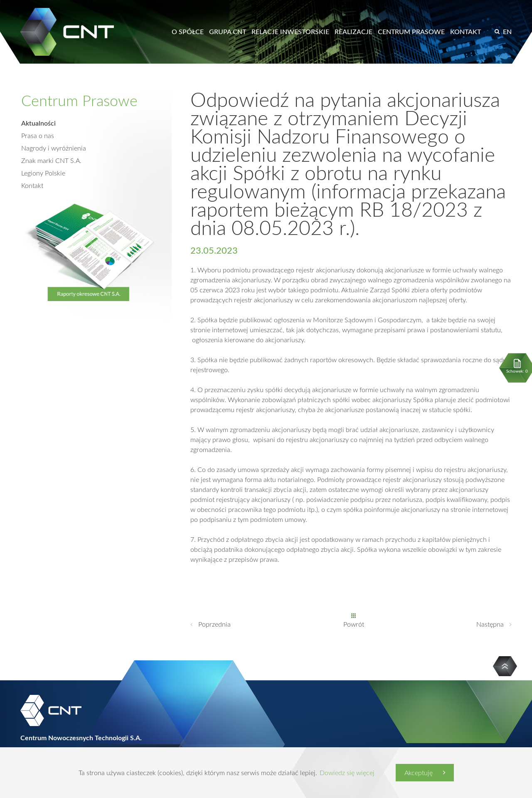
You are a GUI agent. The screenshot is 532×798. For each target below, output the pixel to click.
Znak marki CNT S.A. (51, 161)
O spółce (188, 32)
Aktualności (38, 123)
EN (507, 32)
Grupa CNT (228, 32)
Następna (490, 624)
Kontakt (465, 32)
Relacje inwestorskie (290, 32)
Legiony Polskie (43, 173)
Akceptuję (419, 773)
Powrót (354, 624)
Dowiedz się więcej (347, 773)
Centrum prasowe (411, 32)
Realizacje (353, 32)
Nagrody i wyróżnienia (54, 148)
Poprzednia (214, 624)
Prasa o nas (38, 136)
